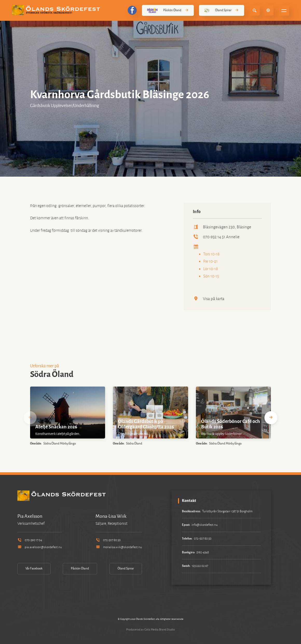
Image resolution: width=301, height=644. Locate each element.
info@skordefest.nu (205, 525)
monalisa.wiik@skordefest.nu (119, 547)
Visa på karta (209, 299)
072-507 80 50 (108, 540)
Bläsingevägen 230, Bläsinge (222, 227)
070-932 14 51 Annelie (216, 237)
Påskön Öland (168, 10)
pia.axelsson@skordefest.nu (40, 547)
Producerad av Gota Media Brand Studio (150, 629)
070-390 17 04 (30, 540)
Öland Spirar (221, 10)
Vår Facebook (34, 569)
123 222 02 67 (200, 566)
